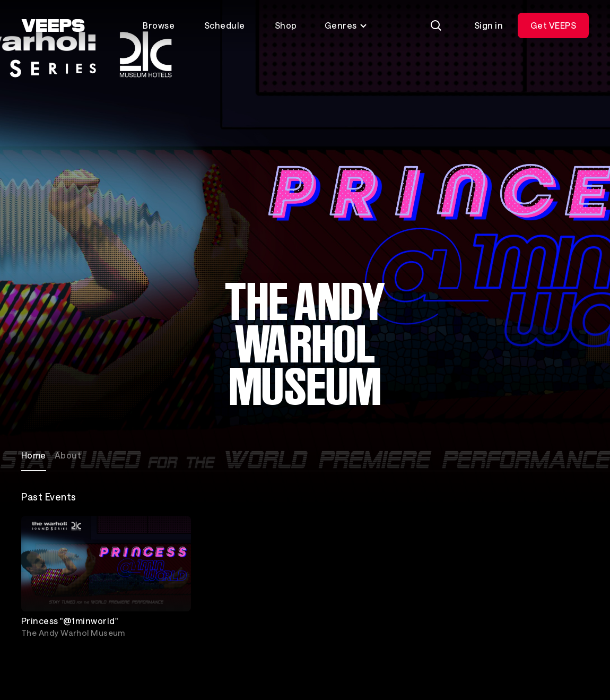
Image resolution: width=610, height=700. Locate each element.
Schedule (225, 25)
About (68, 455)
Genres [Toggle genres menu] (346, 25)
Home (34, 455)
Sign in (489, 25)
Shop (286, 25)
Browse (159, 25)
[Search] (436, 25)
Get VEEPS (553, 25)
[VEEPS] (53, 25)
